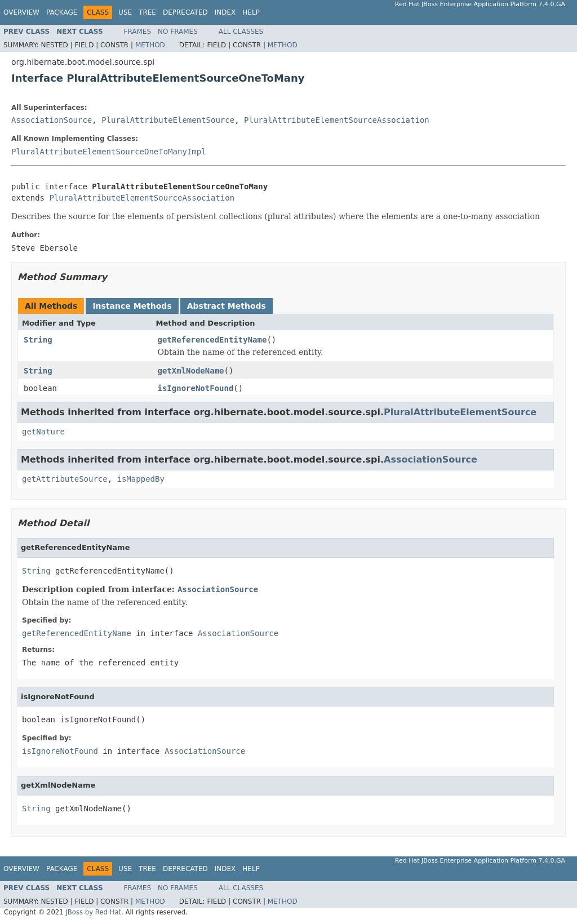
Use (125, 12)
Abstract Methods (227, 306)
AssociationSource (52, 120)
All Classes (241, 32)
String (38, 340)
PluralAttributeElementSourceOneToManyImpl (109, 152)
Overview (21, 12)
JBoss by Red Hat (93, 912)
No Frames (178, 32)
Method (150, 45)
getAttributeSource (65, 479)
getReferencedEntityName (212, 340)
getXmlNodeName (191, 371)
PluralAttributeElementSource (168, 120)
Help (251, 12)
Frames (138, 32)
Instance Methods (132, 306)
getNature (43, 432)
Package (62, 12)
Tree (147, 12)
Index (225, 12)
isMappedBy (141, 479)
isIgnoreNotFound (196, 388)
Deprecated (185, 12)
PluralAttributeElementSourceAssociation (337, 120)
